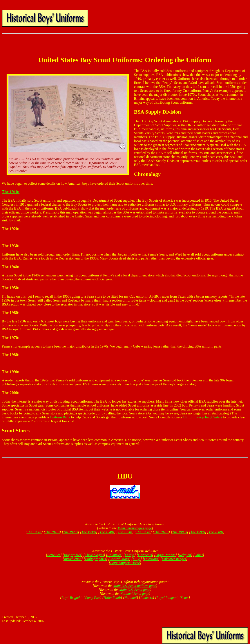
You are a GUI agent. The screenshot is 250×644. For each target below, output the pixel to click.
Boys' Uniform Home (125, 563)
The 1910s (11, 192)
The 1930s (89, 532)
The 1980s (179, 532)
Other (199, 555)
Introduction (73, 559)
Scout (185, 598)
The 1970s (161, 532)
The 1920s (71, 532)
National (130, 598)
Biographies (72, 555)
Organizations (166, 555)
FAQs (137, 559)
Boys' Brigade (71, 598)
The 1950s (125, 532)
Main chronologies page (135, 528)
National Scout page (135, 594)
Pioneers (147, 598)
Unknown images (174, 559)
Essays (130, 555)
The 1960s (143, 532)
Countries (114, 555)
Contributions (119, 559)
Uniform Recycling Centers (203, 417)
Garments (145, 555)
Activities (54, 555)
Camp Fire (92, 598)
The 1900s (34, 532)
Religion (185, 555)
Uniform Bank (60, 417)
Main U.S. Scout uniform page (135, 586)
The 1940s (107, 532)
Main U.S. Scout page (135, 590)
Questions (151, 559)
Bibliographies (95, 559)
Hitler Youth (112, 598)
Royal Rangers (167, 598)
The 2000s (216, 532)
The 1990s (198, 532)
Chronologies (94, 555)
